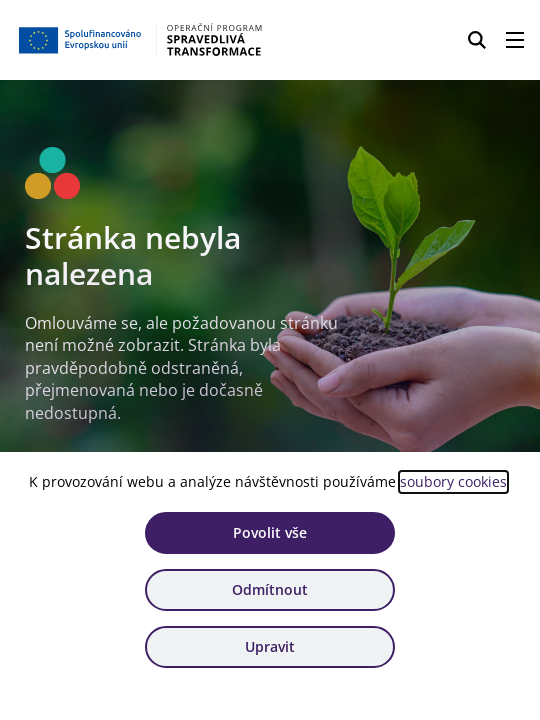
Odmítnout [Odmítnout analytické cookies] (270, 589)
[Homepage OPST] (141, 40)
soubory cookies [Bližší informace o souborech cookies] (453, 481)
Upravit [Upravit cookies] (270, 646)
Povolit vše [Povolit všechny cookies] (270, 532)
